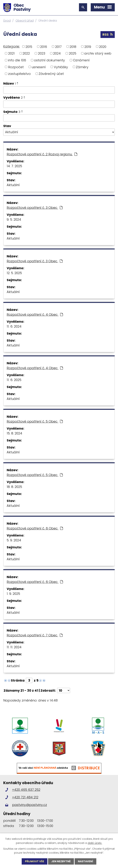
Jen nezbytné (61, 861)
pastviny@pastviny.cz (30, 805)
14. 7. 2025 (14, 166)
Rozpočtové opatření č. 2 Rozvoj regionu (42, 154)
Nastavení (85, 861)
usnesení (39, 67)
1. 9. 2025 (13, 594)
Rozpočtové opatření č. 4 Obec (35, 314)
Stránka (18, 680)
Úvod (7, 21)
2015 (29, 47)
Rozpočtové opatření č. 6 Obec (35, 528)
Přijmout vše (35, 861)
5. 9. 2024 (14, 540)
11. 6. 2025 (14, 380)
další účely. (95, 843)
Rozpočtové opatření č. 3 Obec (35, 208)
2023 (42, 53)
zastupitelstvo (19, 74)
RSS (108, 34)
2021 (11, 53)
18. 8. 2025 (14, 487)
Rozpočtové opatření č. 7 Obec (35, 635)
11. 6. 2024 (14, 326)
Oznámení (81, 60)
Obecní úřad (25, 21)
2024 (57, 53)
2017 (58, 47)
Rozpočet (16, 67)
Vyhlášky (61, 67)
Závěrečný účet (51, 74)
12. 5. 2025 (14, 273)
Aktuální (13, 185)
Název (9, 83)
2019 (88, 47)
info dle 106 (17, 60)
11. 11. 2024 (14, 647)
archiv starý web (98, 53)
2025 (73, 53)
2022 (26, 53)
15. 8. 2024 (14, 433)
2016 (44, 47)
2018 (73, 47)
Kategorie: (11, 46)
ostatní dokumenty (49, 60)
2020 (103, 47)
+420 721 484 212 (25, 797)
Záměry (82, 67)
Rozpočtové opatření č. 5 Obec (35, 421)
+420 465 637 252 (26, 790)
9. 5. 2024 (14, 219)
